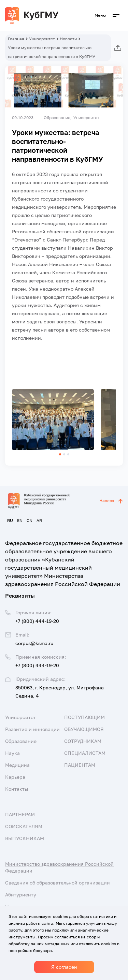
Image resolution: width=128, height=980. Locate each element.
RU (10, 520)
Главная (16, 39)
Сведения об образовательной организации (58, 883)
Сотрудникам (83, 741)
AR (39, 520)
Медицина (17, 765)
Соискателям (24, 826)
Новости (68, 39)
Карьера (15, 777)
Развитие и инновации (32, 729)
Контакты (17, 789)
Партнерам (20, 814)
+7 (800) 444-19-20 (37, 665)
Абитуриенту (21, 895)
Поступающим (84, 717)
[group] (53, 420)
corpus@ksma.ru (34, 643)
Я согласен (64, 967)
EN (20, 520)
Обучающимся (84, 729)
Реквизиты (20, 596)
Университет (42, 39)
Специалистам (85, 753)
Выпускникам (25, 838)
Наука (12, 753)
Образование (21, 741)
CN (30, 520)
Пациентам (80, 765)
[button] (60, 454)
